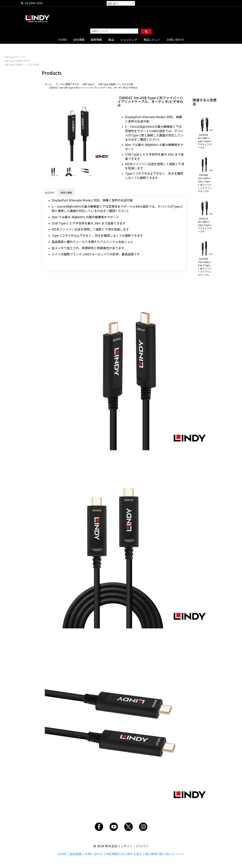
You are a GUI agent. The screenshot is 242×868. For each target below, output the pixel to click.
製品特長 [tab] (50, 192)
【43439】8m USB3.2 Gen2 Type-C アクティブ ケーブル (205, 141)
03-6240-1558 (34, 3)
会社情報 (79, 40)
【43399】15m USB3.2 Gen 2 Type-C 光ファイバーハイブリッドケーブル (205, 267)
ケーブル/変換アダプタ (67, 84)
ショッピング (129, 40)
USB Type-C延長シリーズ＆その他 (22, 64)
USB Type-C (89, 84)
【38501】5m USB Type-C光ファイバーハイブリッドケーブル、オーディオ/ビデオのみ (93, 87)
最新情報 (96, 40)
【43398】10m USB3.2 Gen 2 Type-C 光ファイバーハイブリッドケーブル (205, 183)
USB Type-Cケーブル (15, 57)
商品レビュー (152, 40)
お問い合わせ (175, 40)
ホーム (48, 84)
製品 (111, 40)
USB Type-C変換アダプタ (17, 61)
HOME (63, 40)
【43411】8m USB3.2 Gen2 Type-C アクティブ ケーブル (205, 225)
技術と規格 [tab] (66, 192)
